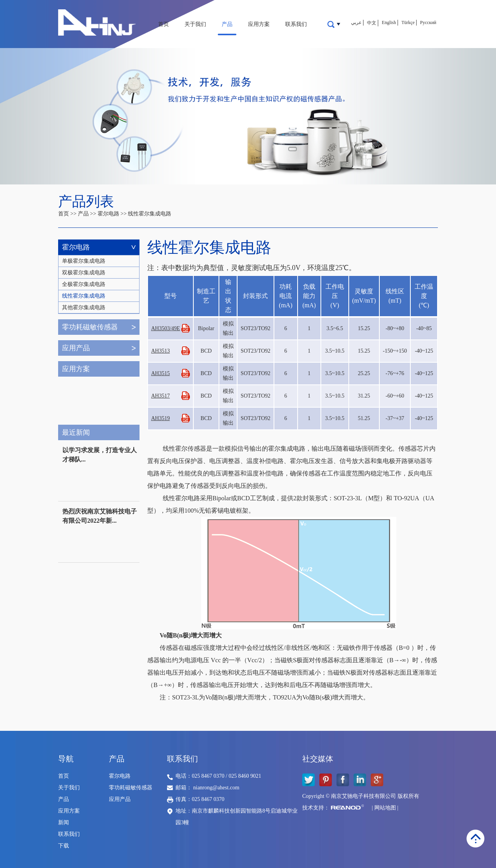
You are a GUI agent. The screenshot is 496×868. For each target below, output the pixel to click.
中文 (372, 23)
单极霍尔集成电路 (84, 261)
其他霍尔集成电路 (84, 307)
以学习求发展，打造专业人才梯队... (100, 455)
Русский (428, 22)
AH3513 (160, 351)
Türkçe (408, 22)
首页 (164, 24)
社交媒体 (318, 759)
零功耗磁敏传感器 (90, 327)
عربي (356, 22)
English (389, 22)
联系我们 (296, 24)
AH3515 (160, 373)
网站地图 (385, 808)
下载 (64, 846)
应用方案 (259, 24)
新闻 (64, 822)
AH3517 (160, 396)
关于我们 (195, 24)
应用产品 (76, 348)
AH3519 (160, 418)
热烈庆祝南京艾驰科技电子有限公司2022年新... (100, 516)
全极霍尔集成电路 (84, 284)
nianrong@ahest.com (216, 788)
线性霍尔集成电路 (150, 214)
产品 (227, 24)
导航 (66, 759)
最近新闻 (76, 432)
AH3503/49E (166, 328)
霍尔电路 (108, 214)
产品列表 (86, 201)
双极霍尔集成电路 (84, 273)
